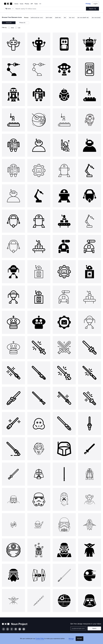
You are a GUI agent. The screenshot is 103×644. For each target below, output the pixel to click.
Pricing (88, 4)
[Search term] (50, 9)
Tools (36, 4)
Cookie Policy (41, 641)
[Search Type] (9, 9)
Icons (22, 4)
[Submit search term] (92, 9)
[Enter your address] (80, 628)
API (32, 4)
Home (16, 4)
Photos (27, 4)
